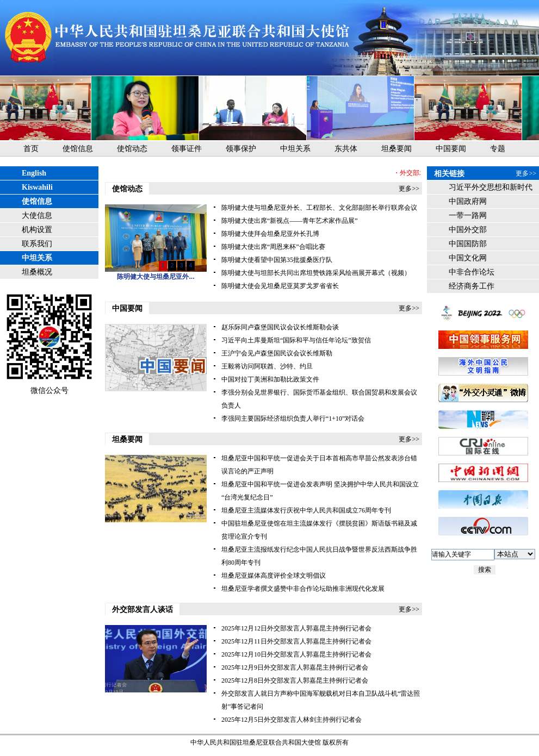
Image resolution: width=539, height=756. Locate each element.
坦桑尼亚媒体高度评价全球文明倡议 (274, 576)
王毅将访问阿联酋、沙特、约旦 (267, 366)
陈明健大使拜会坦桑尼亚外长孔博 (270, 234)
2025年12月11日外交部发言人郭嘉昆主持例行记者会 (296, 641)
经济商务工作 (472, 286)
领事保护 (241, 149)
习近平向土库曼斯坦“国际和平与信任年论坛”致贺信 (296, 340)
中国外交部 (468, 230)
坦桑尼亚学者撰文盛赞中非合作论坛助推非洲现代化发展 (303, 589)
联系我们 (37, 244)
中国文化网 (468, 258)
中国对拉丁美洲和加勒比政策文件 (270, 379)
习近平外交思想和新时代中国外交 (491, 189)
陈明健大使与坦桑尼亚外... (156, 277)
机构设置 (37, 230)
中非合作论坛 (472, 272)
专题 (498, 149)
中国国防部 (468, 244)
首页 (31, 149)
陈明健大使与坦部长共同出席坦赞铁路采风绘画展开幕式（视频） (316, 273)
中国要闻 (451, 149)
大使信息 (37, 215)
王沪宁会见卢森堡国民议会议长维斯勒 (277, 353)
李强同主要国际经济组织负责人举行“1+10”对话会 (293, 418)
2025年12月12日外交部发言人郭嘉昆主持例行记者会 (296, 628)
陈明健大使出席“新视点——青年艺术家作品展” (290, 221)
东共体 (346, 149)
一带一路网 (468, 215)
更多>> (409, 189)
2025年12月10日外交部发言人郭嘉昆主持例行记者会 (296, 654)
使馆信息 (78, 149)
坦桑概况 (37, 272)
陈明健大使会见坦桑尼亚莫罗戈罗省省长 (280, 286)
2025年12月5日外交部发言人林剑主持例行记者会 (292, 720)
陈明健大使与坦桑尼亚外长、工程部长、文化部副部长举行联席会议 (319, 208)
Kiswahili (37, 187)
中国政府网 (468, 201)
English (34, 173)
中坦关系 (295, 149)
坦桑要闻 (396, 149)
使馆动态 (132, 149)
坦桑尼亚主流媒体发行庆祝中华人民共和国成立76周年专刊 (306, 510)
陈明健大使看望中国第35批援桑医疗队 (277, 260)
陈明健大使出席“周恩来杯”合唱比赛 (273, 247)
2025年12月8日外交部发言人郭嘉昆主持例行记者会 (295, 680)
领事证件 (187, 149)
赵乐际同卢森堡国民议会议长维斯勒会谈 (280, 327)
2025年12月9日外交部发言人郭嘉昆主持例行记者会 (295, 667)
